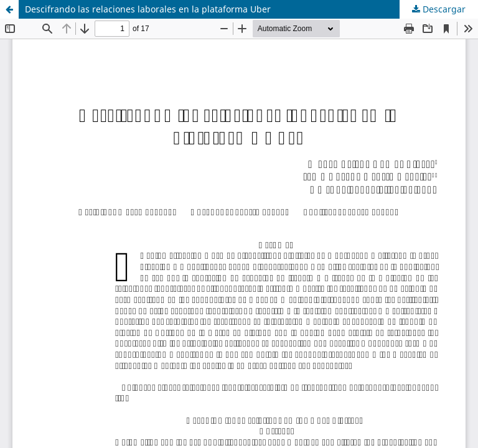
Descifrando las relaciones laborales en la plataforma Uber (148, 9)
